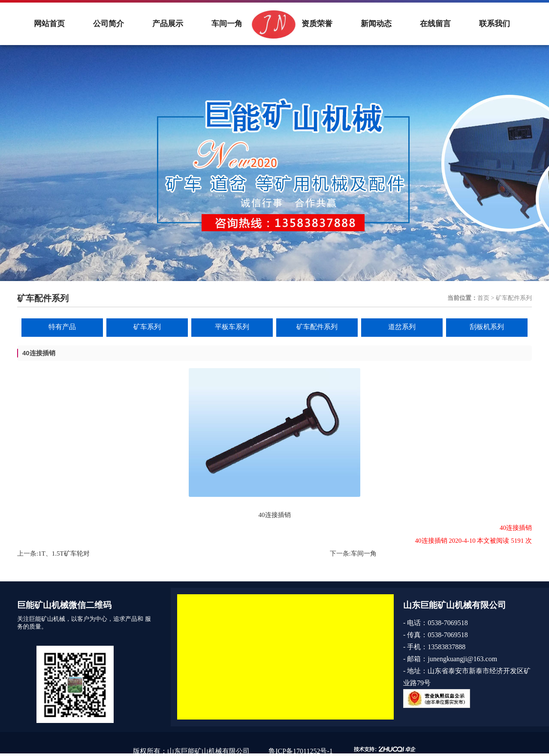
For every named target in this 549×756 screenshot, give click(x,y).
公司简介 (109, 24)
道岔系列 (402, 327)
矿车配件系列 (317, 327)
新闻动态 (376, 24)
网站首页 (49, 24)
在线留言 (435, 24)
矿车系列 (147, 327)
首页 (483, 298)
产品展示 (168, 24)
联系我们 (495, 24)
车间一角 (227, 24)
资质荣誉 (317, 24)
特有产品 (62, 327)
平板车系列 (232, 327)
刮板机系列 (487, 327)
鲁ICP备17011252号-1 (301, 751)
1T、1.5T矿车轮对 (64, 553)
